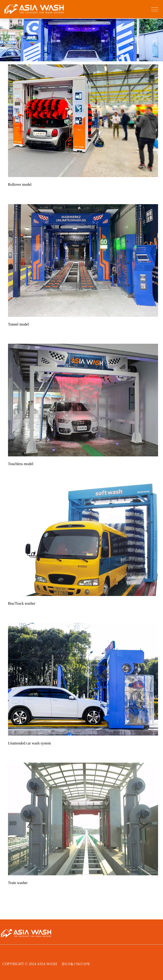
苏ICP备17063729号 (76, 964)
